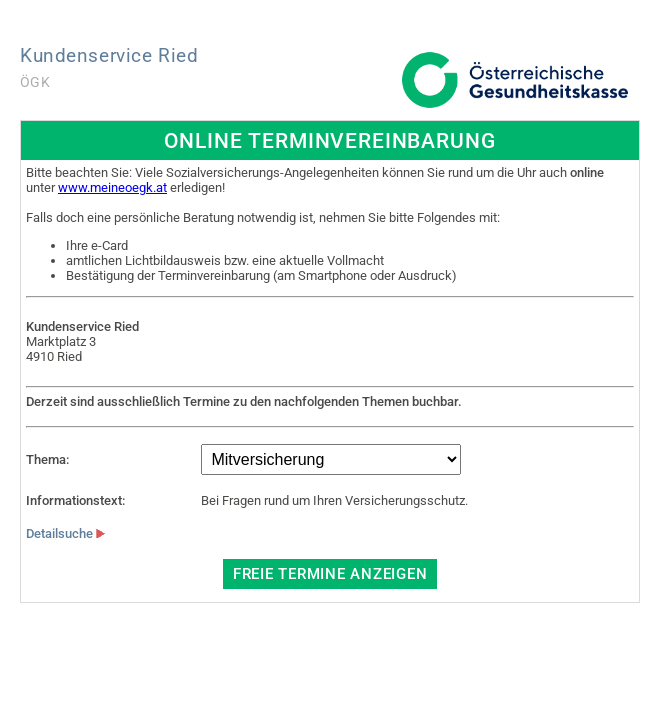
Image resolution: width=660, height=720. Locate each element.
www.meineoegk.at (112, 187)
